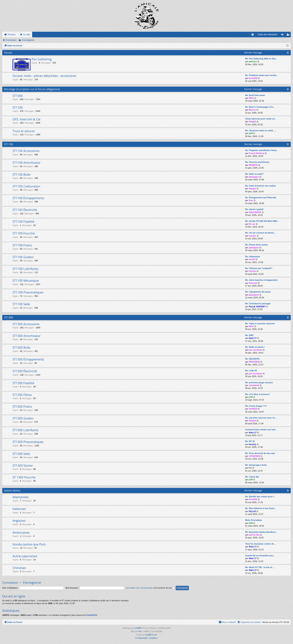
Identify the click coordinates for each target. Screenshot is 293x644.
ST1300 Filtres (22, 395)
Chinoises (19, 568)
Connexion (11, 40)
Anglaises (19, 521)
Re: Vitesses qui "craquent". (259, 268)
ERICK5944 (254, 362)
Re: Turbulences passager (258, 304)
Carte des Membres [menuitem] (267, 35)
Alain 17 (253, 338)
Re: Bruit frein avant (255, 95)
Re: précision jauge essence (259, 382)
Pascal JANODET (257, 307)
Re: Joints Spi (252, 477)
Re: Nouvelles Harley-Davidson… (261, 532)
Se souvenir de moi (164, 588)
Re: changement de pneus (258, 292)
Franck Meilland (256, 153)
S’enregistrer (28, 40)
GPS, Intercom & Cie (26, 119)
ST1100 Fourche (24, 233)
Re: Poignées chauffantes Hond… (262, 150)
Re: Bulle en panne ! (255, 347)
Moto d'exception (254, 520)
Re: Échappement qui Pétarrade (261, 197)
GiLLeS (252, 511)
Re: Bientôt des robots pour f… (260, 497)
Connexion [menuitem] (283, 35)
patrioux (253, 61)
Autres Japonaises (25, 556)
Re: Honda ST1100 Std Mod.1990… (262, 221)
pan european (255, 350)
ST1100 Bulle (21, 175)
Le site (27, 35)
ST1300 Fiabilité (23, 383)
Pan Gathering (42, 59)
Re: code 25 (251, 371)
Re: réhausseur (253, 256)
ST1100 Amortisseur (27, 163)
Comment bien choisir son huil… (261, 430)
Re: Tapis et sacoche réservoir (260, 323)
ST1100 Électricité (25, 210)
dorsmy (252, 444)
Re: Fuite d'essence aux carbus (260, 186)
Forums (12, 35)
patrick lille (254, 535)
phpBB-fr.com (151, 635)
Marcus (252, 110)
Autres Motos (12, 490)
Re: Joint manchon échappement (261, 280)
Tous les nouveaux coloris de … (261, 544)
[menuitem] (253, 35)
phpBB (138, 628)
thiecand (253, 283)
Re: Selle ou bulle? (254, 174)
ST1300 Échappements (28, 359)
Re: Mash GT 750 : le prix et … (260, 567)
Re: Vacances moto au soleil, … (261, 130)
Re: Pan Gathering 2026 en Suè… (261, 59)
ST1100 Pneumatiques (28, 292)
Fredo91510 (91, 615)
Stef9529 (253, 409)
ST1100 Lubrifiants (25, 269)
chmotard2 (254, 385)
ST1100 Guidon (23, 257)
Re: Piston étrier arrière (257, 245)
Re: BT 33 (250, 441)
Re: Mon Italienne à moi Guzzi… (261, 508)
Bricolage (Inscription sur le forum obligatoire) (32, 89)
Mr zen (252, 224)
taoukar (252, 236)
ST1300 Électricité (25, 371)
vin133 (252, 259)
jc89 (251, 133)
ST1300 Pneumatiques (28, 442)
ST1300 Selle (21, 454)
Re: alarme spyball (254, 209)
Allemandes (21, 497)
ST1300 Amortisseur (27, 336)
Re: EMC (249, 335)
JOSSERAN (254, 456)
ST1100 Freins (22, 245)
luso (251, 200)
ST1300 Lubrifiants (25, 430)
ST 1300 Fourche (24, 477)
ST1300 (18, 96)
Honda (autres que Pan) (29, 544)
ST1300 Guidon (23, 418)
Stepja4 (252, 122)
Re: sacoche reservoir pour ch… (261, 418)
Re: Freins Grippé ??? (256, 406)
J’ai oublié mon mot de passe (139, 588)
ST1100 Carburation (26, 186)
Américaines (21, 533)
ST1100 (18, 108)
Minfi (251, 98)
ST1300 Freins (22, 407)
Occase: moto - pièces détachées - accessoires (44, 76)
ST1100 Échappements (28, 198)
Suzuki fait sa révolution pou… (260, 556)
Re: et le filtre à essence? (257, 394)
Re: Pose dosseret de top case (260, 453)
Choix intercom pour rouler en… (261, 119)
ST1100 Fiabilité (23, 222)
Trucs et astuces (24, 131)
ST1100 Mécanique (26, 281)
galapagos (254, 177)
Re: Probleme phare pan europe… (262, 75)
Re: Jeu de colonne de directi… (260, 233)
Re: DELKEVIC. (253, 359)
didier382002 (255, 212)
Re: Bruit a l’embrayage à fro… (260, 107)
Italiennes (19, 509)
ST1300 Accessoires (26, 324)
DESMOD (253, 165)
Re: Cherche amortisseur (257, 162)
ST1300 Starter (23, 466)
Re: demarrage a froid (256, 465)
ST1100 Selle (21, 304)
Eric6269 (253, 78)
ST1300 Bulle (21, 348)
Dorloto (252, 271)
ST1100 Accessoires (26, 151)
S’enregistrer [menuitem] (289, 35)
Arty (140, 631)
